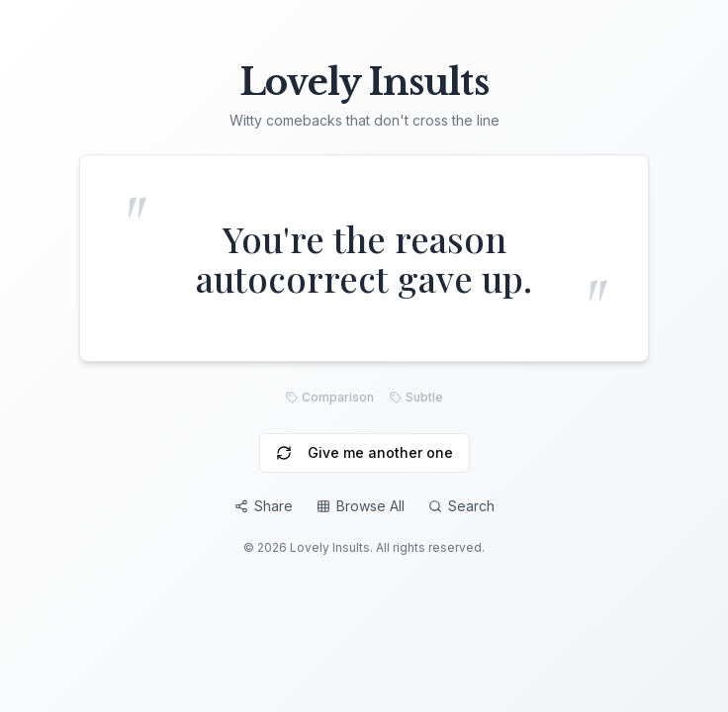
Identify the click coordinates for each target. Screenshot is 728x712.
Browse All (361, 506)
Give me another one (364, 452)
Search (461, 506)
